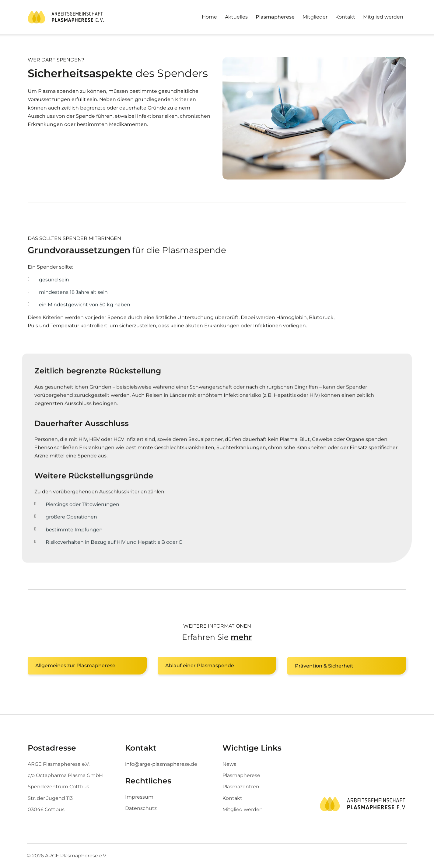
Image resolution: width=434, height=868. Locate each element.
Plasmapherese (275, 17)
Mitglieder (315, 17)
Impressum (139, 797)
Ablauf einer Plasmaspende (200, 666)
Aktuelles (236, 17)
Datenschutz (141, 808)
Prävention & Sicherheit (324, 666)
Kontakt (345, 17)
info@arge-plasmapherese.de (161, 764)
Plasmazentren (241, 787)
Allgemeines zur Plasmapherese (75, 666)
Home (209, 17)
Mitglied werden (383, 17)
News (229, 764)
